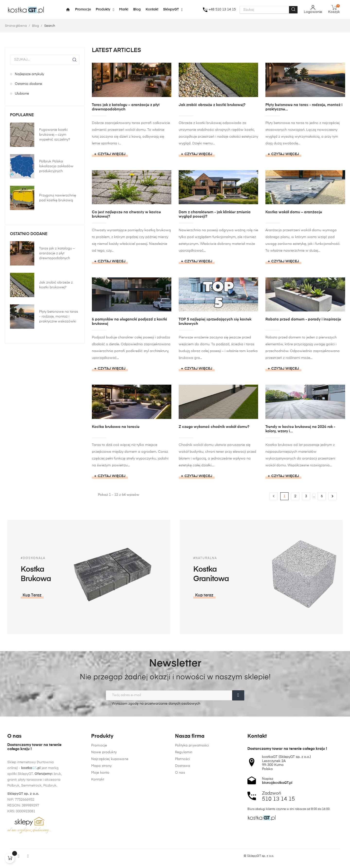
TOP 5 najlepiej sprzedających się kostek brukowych (215, 322)
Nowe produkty (104, 809)
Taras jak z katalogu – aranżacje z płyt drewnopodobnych (57, 253)
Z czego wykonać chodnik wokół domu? (214, 427)
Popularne (22, 115)
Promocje (99, 802)
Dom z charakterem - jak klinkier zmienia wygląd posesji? (215, 214)
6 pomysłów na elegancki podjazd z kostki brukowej (129, 322)
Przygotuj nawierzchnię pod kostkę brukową (58, 198)
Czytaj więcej (112, 154)
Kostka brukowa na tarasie (116, 427)
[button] (276, 595)
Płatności (182, 841)
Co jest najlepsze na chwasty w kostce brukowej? (126, 214)
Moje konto (100, 830)
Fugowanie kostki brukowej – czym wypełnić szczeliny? (55, 135)
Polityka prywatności (192, 828)
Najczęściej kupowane (110, 816)
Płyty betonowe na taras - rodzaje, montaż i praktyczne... (304, 107)
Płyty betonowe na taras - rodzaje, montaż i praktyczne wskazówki (59, 317)
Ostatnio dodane (29, 234)
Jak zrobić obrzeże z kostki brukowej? (56, 285)
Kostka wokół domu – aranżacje (294, 212)
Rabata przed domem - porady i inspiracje (303, 319)
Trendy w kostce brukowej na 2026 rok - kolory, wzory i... (300, 429)
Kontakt (98, 836)
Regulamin (184, 834)
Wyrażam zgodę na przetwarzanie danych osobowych (153, 704)
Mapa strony (101, 823)
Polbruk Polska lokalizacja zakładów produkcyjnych (56, 166)
